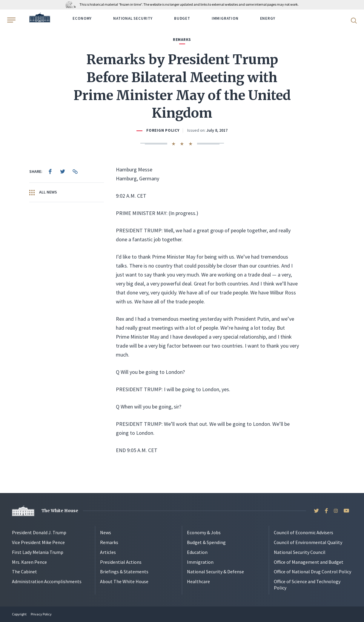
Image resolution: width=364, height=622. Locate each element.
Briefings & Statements (124, 572)
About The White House (124, 581)
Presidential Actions (121, 562)
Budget (182, 18)
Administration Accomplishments (47, 581)
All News (43, 192)
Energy (268, 18)
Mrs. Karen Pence (29, 562)
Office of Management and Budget (309, 562)
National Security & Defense (215, 572)
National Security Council (300, 552)
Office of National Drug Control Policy (312, 572)
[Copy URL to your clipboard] (75, 171)
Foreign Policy (163, 130)
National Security (133, 18)
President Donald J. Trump (39, 532)
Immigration (225, 18)
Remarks (109, 542)
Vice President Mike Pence (38, 542)
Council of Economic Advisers (304, 532)
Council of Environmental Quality (308, 542)
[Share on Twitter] (63, 171)
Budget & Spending (206, 542)
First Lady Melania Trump (38, 552)
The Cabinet (24, 572)
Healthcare (198, 581)
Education (197, 552)
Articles (108, 552)
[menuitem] (50, 171)
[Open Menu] (11, 20)
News (106, 532)
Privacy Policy (41, 614)
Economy (82, 18)
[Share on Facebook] (50, 171)
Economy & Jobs (204, 532)
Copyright (19, 614)
